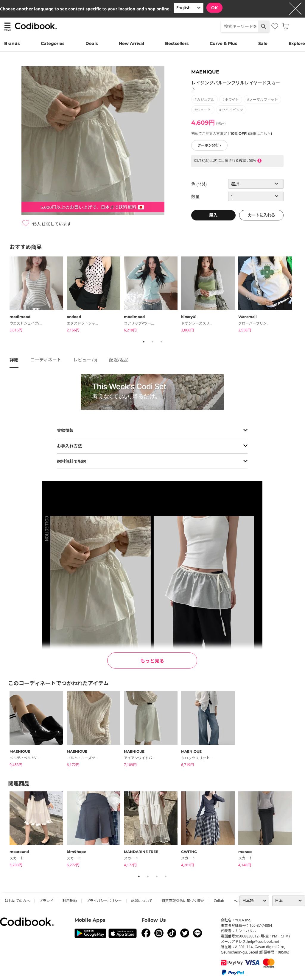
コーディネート (46, 360)
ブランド (46, 901)
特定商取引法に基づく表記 (183, 901)
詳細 (14, 360)
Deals (92, 43)
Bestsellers (177, 43)
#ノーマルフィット (262, 100)
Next (300, 295)
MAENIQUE (205, 72)
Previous (5, 295)
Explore (297, 43)
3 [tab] (161, 342)
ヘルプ (239, 901)
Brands (12, 43)
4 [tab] (166, 876)
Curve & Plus (223, 43)
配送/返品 (119, 360)
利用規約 (70, 901)
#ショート (203, 110)
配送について (142, 901)
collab (219, 901)
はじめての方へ (17, 901)
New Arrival (132, 43)
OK (214, 8)
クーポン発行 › (209, 145)
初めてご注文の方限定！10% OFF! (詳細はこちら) (232, 133)
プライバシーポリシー (104, 901)
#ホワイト (231, 100)
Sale (263, 43)
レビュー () (85, 360)
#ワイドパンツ (231, 110)
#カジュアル (204, 100)
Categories (53, 43)
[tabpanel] (38, 295)
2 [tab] (152, 342)
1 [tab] (144, 342)
